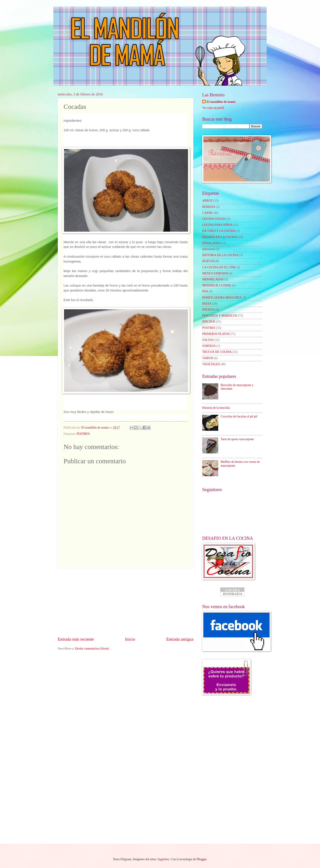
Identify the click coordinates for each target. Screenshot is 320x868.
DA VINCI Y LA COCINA (219, 231)
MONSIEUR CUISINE (217, 285)
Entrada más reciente (76, 639)
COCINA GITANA (214, 219)
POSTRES (83, 434)
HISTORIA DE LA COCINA (220, 255)
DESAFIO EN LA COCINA (220, 237)
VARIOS (208, 358)
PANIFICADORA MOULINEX (222, 298)
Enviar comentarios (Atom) (92, 648)
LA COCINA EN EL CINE (219, 267)
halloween (209, 249)
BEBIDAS (209, 207)
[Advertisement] (126, 602)
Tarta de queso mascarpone (237, 439)
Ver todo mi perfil (213, 108)
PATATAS (208, 310)
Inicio (130, 639)
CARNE (207, 213)
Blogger (202, 859)
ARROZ (207, 201)
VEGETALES (211, 364)
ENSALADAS (211, 243)
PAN (205, 291)
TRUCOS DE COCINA (217, 352)
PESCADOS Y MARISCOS (220, 316)
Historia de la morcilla (216, 408)
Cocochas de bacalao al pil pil (239, 416)
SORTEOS (209, 346)
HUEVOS (208, 261)
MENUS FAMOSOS (215, 273)
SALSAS (208, 340)
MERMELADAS (213, 279)
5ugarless (163, 859)
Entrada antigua (180, 639)
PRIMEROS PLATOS (216, 334)
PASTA (207, 304)
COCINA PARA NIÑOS (217, 225)
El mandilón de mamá (221, 102)
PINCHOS (209, 322)
